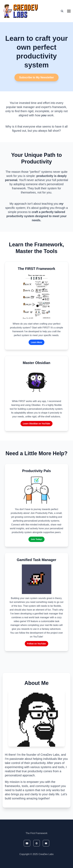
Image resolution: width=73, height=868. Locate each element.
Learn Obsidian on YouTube (36, 424)
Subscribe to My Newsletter (36, 77)
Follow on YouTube (36, 644)
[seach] (62, 11)
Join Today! (37, 539)
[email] (46, 843)
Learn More (36, 342)
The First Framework (37, 833)
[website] (37, 843)
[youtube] (27, 843)
